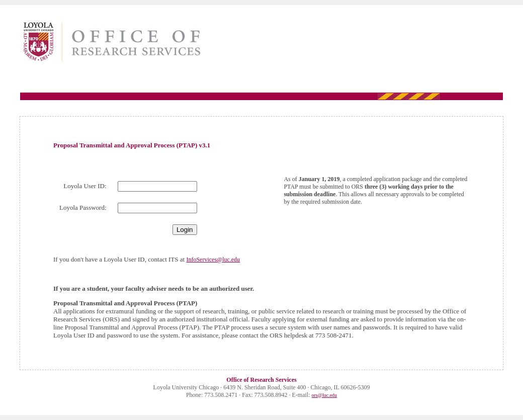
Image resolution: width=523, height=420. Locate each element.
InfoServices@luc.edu (213, 260)
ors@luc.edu (325, 395)
